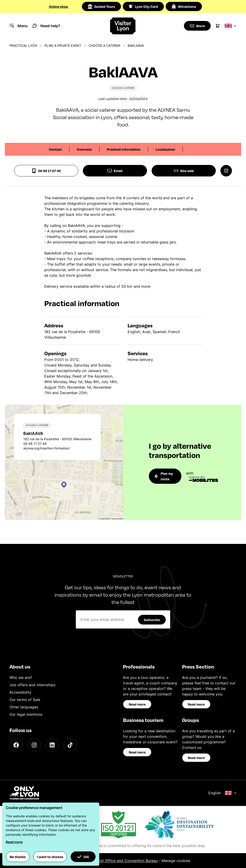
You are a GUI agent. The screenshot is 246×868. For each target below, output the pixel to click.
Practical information (124, 149)
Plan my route (164, 476)
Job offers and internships (32, 685)
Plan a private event (63, 45)
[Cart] (218, 26)
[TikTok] (70, 745)
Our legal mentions (26, 714)
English (222, 793)
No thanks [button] (18, 857)
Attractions (184, 6)
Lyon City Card (143, 6)
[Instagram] (34, 745)
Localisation (165, 149)
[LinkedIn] (52, 745)
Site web (184, 171)
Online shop (58, 6)
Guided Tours (101, 6)
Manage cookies (176, 861)
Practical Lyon (23, 45)
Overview (84, 149)
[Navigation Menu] (19, 26)
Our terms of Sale (25, 700)
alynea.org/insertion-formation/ (47, 448)
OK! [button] (83, 857)
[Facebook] (16, 745)
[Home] (123, 26)
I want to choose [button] (50, 857)
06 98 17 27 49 (46, 171)
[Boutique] (197, 26)
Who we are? (21, 677)
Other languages (24, 707)
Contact (55, 149)
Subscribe (152, 620)
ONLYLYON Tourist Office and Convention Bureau (114, 861)
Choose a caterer (104, 45)
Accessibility (20, 692)
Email (115, 171)
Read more (137, 704)
